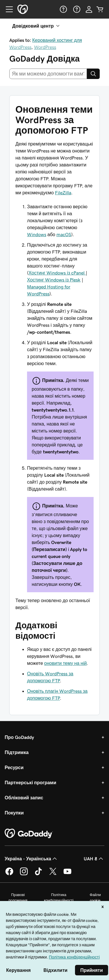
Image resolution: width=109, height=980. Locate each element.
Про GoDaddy (19, 737)
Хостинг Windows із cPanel (57, 273)
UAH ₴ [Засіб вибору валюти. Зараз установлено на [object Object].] (94, 859)
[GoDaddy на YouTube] (67, 874)
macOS (64, 234)
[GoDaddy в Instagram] (24, 874)
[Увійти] (89, 9)
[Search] (93, 74)
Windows (37, 234)
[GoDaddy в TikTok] (38, 874)
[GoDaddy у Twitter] (53, 874)
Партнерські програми (31, 782)
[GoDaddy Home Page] (29, 834)
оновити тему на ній (66, 663)
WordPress (45, 47)
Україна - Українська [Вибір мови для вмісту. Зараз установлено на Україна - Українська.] (31, 859)
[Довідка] (63, 9)
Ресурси (14, 767)
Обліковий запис (24, 798)
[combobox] (48, 74)
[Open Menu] (7, 9)
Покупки (14, 813)
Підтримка (17, 752)
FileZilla (63, 193)
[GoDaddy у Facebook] (9, 874)
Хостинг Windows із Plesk (54, 280)
